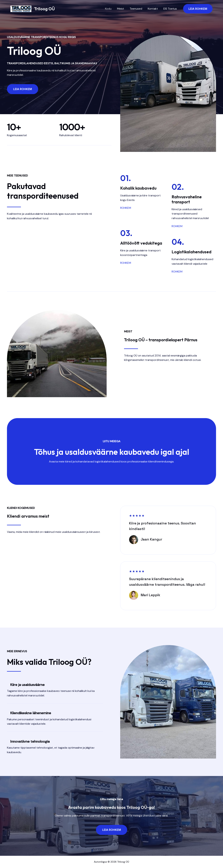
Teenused (136, 9)
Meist (121, 9)
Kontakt (153, 9)
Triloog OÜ (44, 9)
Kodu (108, 9)
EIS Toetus (170, 9)
